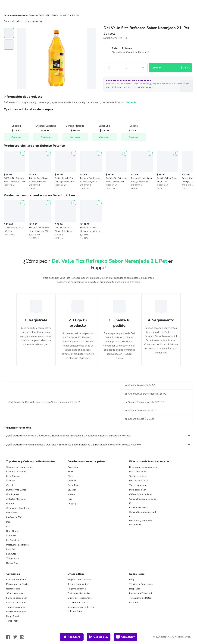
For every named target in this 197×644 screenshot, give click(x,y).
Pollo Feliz (11, 549)
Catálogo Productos (16, 580)
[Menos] (109, 68)
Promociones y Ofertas (18, 584)
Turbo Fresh (12, 621)
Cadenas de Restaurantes (19, 467)
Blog (132, 580)
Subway (10, 481)
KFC (8, 526)
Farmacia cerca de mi (17, 598)
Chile (70, 476)
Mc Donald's (13, 540)
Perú (70, 499)
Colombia (72, 481)
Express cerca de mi (16, 603)
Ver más (131, 102)
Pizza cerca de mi (138, 472)
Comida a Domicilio (139, 508)
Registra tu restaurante (80, 580)
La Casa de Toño (15, 517)
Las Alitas (11, 554)
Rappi (6, 21)
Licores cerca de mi (16, 612)
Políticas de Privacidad (141, 593)
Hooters (10, 504)
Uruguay (72, 504)
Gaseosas (33, 15)
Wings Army (13, 558)
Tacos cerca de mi (138, 485)
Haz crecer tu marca (78, 603)
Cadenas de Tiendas (17, 472)
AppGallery (125, 637)
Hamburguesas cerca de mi (143, 467)
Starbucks (11, 536)
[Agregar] (23, 153)
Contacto (134, 603)
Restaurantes (13, 589)
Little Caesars (13, 476)
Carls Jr (10, 485)
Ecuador (72, 490)
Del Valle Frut (65, 15)
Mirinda (76, 15)
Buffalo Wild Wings (16, 490)
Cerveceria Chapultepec (18, 508)
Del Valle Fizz (45, 15)
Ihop (8, 522)
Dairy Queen (13, 531)
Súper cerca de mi (15, 593)
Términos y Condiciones (141, 584)
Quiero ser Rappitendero (80, 598)
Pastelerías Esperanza (17, 545)
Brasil (71, 472)
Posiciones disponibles (79, 593)
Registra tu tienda (77, 589)
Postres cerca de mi (139, 481)
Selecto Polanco (122, 48)
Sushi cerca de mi (138, 476)
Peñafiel (55, 15)
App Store (72, 637)
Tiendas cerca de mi (16, 607)
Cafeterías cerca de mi (141, 494)
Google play (98, 637)
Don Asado (12, 513)
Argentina (73, 467)
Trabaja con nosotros (78, 584)
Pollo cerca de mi (138, 490)
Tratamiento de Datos (140, 598)
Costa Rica (73, 485)
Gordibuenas (13, 494)
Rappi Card (135, 589)
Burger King (12, 563)
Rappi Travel (13, 616)
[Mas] (143, 68)
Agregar (17, 137)
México (71, 494)
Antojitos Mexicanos (16, 499)
